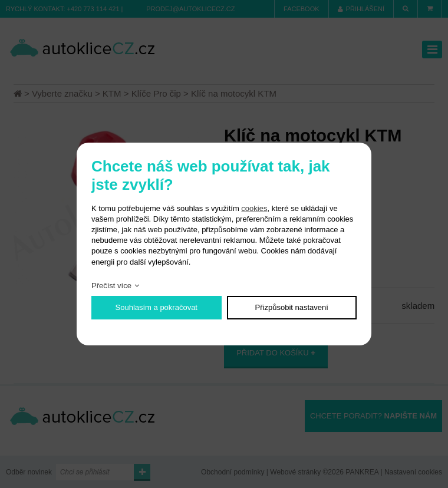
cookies (254, 208)
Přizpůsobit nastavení (292, 307)
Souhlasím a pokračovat (157, 307)
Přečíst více (111, 286)
